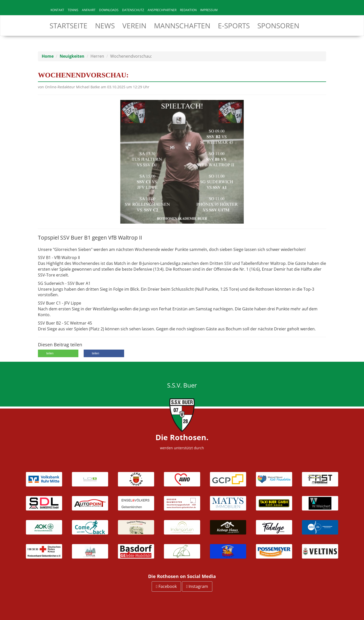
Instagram (197, 586)
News (105, 26)
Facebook (166, 586)
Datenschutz (133, 10)
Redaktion (188, 10)
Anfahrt (89, 10)
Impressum (209, 10)
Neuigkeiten (72, 56)
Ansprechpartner (162, 10)
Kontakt (57, 10)
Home (48, 56)
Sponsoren (278, 26)
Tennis (73, 10)
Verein (134, 26)
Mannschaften (182, 26)
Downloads (109, 10)
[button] (58, 353)
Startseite (69, 26)
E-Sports (234, 26)
